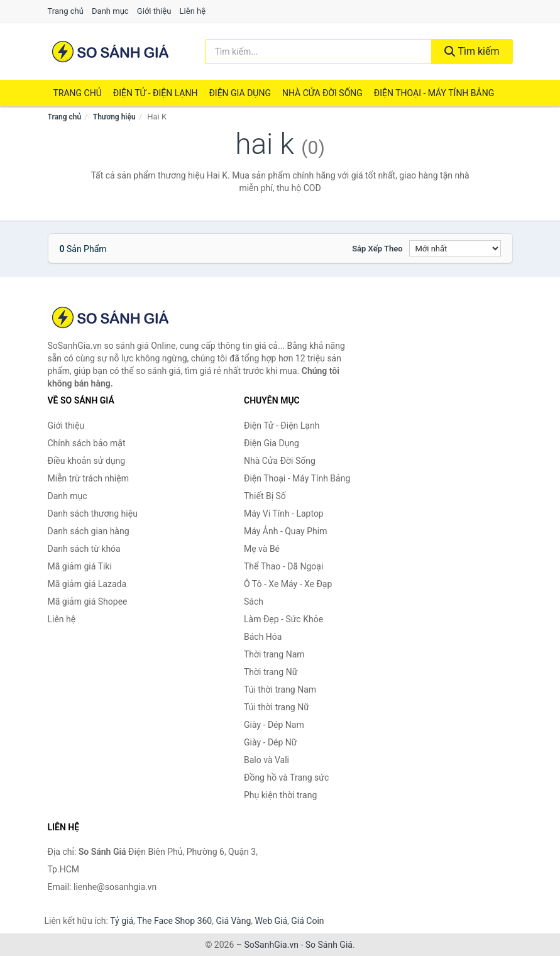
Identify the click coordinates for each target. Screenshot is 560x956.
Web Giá (272, 921)
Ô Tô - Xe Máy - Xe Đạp (288, 584)
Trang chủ (66, 11)
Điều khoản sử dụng (87, 461)
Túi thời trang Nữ (277, 707)
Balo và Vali (266, 760)
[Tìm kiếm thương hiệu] (318, 52)
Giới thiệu (154, 11)
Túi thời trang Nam (280, 690)
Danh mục (110, 11)
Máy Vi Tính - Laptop (284, 514)
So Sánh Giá (329, 945)
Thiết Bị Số (265, 496)
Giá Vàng (233, 921)
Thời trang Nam (274, 654)
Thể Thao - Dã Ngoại (283, 566)
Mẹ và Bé (262, 549)
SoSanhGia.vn (271, 945)
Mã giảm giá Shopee (88, 602)
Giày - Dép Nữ (271, 742)
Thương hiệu (114, 117)
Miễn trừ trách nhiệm (88, 478)
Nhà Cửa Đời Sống (322, 93)
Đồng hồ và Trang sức (286, 777)
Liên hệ (193, 11)
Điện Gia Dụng (239, 93)
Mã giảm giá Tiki (80, 566)
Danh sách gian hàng (89, 531)
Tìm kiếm (472, 51)
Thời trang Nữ (271, 672)
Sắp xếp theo (377, 249)
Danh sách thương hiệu (93, 514)
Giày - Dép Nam (274, 725)
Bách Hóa (263, 637)
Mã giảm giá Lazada (87, 584)
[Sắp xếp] (455, 248)
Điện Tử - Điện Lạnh (156, 93)
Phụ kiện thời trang (280, 795)
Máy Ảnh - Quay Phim (285, 531)
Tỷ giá (122, 921)
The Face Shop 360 (174, 921)
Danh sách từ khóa (84, 549)
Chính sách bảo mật (87, 443)
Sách (254, 602)
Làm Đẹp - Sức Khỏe (283, 619)
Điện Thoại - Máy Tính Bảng (434, 93)
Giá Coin (307, 921)
